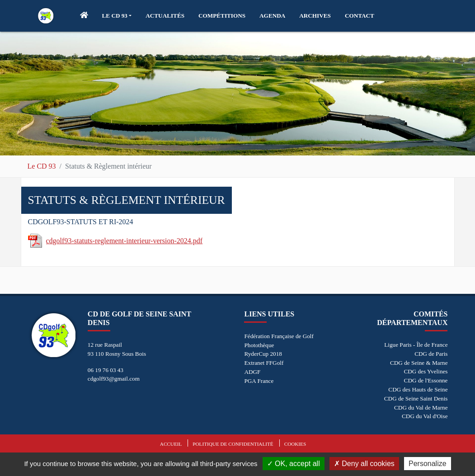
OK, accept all (294, 464)
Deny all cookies (364, 464)
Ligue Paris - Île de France (416, 345)
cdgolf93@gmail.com (114, 379)
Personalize (428, 464)
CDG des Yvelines (426, 371)
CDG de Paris (431, 354)
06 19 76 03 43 (106, 370)
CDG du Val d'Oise (425, 416)
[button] (117, 16)
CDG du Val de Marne (421, 408)
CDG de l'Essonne (426, 380)
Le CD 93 (42, 166)
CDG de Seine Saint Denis (416, 398)
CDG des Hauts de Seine (418, 389)
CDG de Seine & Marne (419, 363)
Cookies (295, 444)
